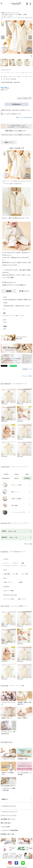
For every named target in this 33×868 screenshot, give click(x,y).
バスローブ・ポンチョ (7, 16)
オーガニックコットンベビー (12, 13)
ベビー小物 (25, 574)
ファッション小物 (9, 599)
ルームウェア (7, 565)
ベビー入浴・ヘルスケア (8, 15)
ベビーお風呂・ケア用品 (21, 15)
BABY (16, 474)
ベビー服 (15, 574)
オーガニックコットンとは (9, 815)
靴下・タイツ (22, 599)
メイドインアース (6, 70)
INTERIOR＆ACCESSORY (27, 478)
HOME (3, 13)
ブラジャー (16, 563)
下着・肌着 (7, 574)
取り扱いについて (24, 291)
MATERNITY (6, 478)
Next (30, 37)
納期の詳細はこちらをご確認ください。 (17, 131)
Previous (3, 37)
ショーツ (6, 563)
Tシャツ (24, 565)
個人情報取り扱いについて (9, 819)
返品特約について (27, 369)
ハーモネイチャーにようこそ (9, 812)
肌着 (23, 563)
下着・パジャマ (8, 582)
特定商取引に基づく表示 (8, 834)
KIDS (27, 474)
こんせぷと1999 (6, 827)
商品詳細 (9, 291)
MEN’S (17, 478)
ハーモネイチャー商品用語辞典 (10, 830)
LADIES (6, 474)
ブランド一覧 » (28, 544)
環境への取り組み (6, 823)
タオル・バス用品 (9, 591)
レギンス (15, 565)
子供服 (20, 582)
